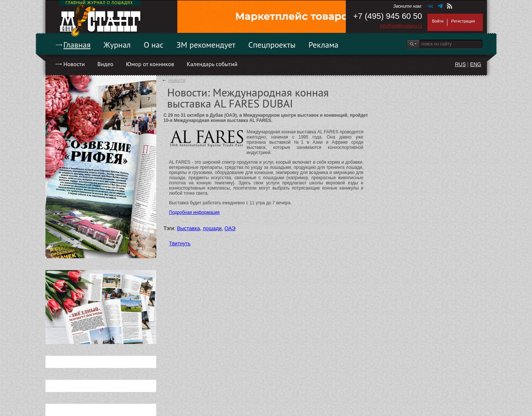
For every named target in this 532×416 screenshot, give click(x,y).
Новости (74, 64)
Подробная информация (195, 212)
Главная (77, 45)
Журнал (117, 45)
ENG (475, 64)
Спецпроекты (272, 45)
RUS (460, 64)
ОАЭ (230, 228)
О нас (154, 45)
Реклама (323, 45)
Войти (438, 21)
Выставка (188, 228)
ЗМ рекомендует (206, 45)
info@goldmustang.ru (401, 26)
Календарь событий (212, 64)
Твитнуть (180, 243)
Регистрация (463, 21)
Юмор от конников (150, 64)
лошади (212, 228)
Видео (105, 64)
